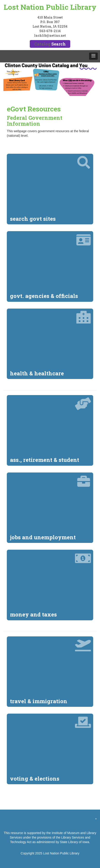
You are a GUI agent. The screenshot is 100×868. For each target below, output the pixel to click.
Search (59, 44)
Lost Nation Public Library (50, 7)
